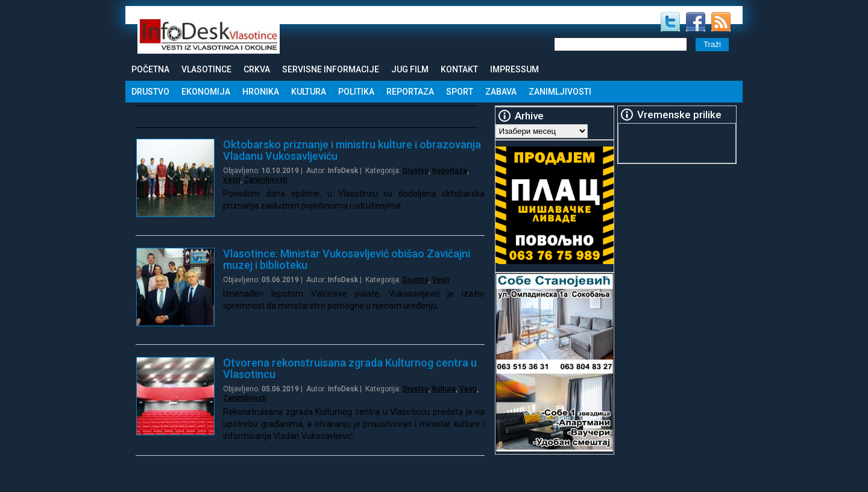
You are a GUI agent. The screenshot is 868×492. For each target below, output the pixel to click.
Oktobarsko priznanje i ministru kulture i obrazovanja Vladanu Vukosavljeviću (352, 150)
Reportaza (410, 92)
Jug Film (410, 69)
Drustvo (150, 92)
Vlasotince (206, 69)
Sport (460, 92)
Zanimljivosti (560, 92)
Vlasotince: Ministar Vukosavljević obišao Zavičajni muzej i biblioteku (347, 259)
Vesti (232, 180)
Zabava (501, 92)
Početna (150, 69)
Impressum (514, 69)
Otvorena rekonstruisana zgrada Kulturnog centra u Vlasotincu (350, 368)
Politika (356, 92)
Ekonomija (206, 92)
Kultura (309, 92)
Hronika (261, 92)
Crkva (257, 69)
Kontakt (459, 69)
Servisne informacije (331, 69)
